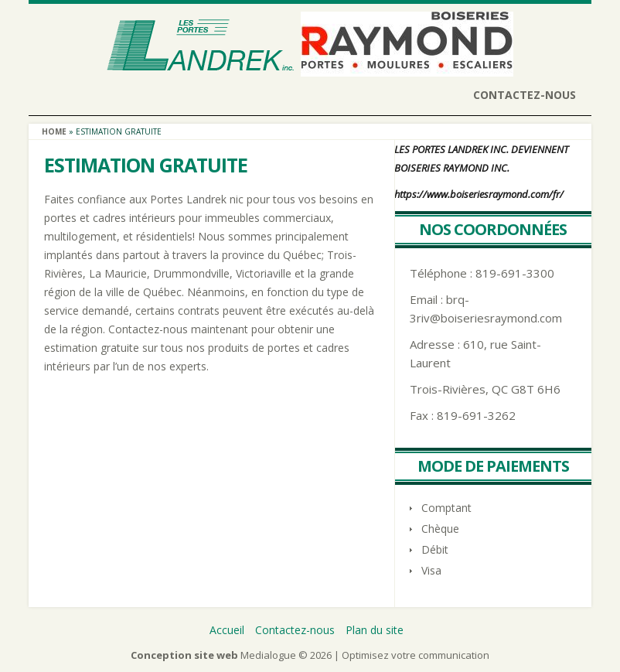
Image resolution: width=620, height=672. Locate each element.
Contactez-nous (525, 95)
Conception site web (184, 655)
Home (54, 131)
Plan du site (375, 630)
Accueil (227, 630)
